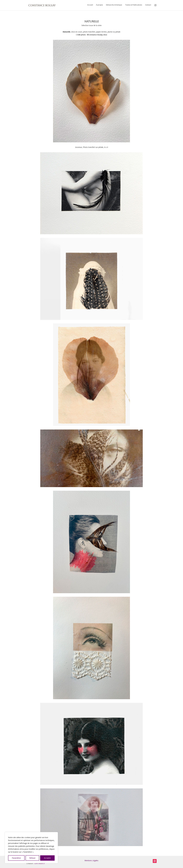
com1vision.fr (40, 863)
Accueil (90, 5)
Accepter (47, 858)
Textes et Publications (134, 5)
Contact (148, 5)
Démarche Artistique (114, 5)
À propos (99, 5)
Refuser (32, 858)
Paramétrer (16, 858)
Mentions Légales (91, 860)
